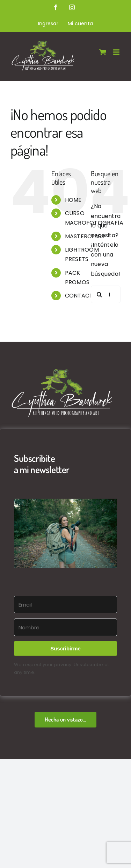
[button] (65, 533)
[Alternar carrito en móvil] (103, 52)
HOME (73, 200)
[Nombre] (65, 627)
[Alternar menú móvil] (117, 52)
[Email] (65, 604)
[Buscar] (100, 294)
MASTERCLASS (85, 236)
